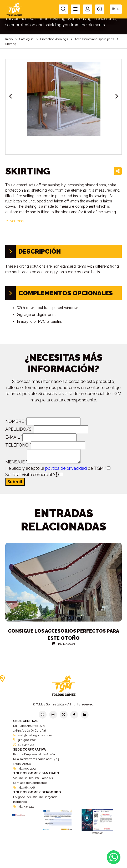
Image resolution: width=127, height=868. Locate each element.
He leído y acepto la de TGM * (56, 468)
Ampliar (97, 833)
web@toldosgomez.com (35, 735)
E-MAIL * (14, 437)
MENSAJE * (16, 462)
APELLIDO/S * (20, 429)
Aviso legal (63, 863)
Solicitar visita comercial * (32, 475)
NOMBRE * (16, 421)
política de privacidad (66, 468)
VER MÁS (14, 221)
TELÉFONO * (18, 445)
